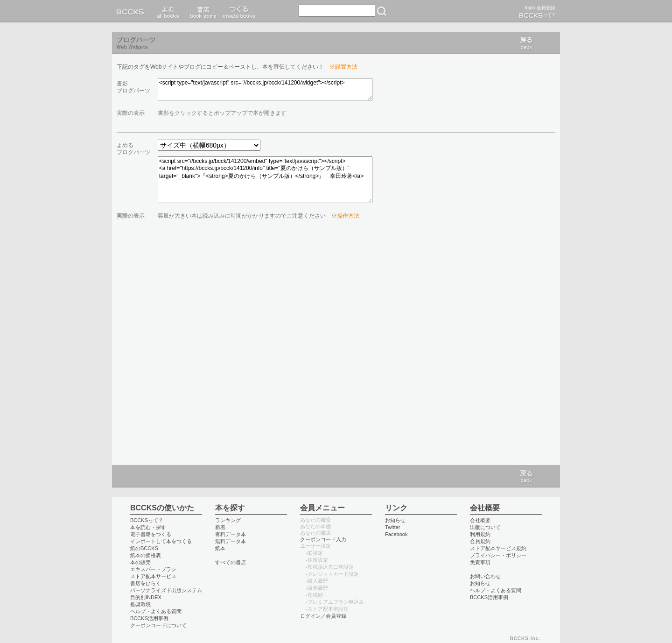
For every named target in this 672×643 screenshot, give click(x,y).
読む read (168, 11)
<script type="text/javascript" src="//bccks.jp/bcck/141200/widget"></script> (265, 89)
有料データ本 (231, 534)
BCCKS (132, 11)
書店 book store (202, 11)
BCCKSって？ (147, 520)
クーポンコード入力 (323, 539)
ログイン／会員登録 (323, 616)
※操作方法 (345, 216)
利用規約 (480, 534)
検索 (382, 11)
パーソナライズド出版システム (166, 590)
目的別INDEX (146, 597)
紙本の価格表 (146, 555)
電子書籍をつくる (151, 534)
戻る (526, 43)
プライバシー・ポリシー (498, 555)
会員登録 (546, 8)
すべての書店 (231, 562)
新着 (220, 527)
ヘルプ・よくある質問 (156, 611)
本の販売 (140, 562)
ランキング (228, 520)
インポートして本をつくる (161, 541)
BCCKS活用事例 (149, 618)
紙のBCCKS (144, 548)
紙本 (220, 548)
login (530, 8)
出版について (485, 527)
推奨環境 (140, 604)
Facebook (396, 534)
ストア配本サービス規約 (498, 548)
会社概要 (480, 520)
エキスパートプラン (153, 569)
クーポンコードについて (158, 625)
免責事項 (480, 562)
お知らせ (395, 520)
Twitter (393, 527)
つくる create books (239, 11)
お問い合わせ (485, 576)
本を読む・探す (148, 527)
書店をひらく (146, 583)
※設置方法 (343, 67)
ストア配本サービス (153, 576)
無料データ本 (231, 541)
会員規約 (480, 541)
